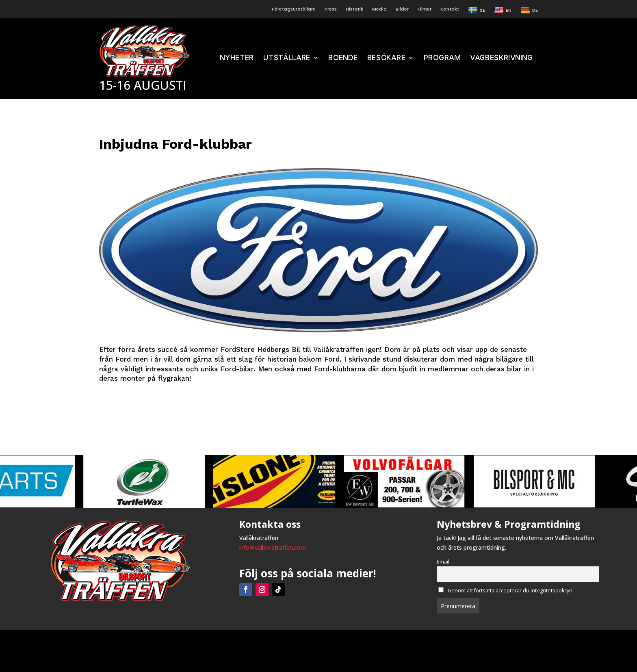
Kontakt (450, 9)
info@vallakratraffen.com (273, 547)
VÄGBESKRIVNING (502, 58)
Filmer (425, 9)
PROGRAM (442, 58)
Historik (354, 9)
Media (379, 9)
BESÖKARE (386, 58)
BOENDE (343, 58)
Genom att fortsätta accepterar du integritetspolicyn (505, 591)
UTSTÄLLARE (287, 58)
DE (529, 11)
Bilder (402, 9)
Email (443, 562)
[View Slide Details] (161, 481)
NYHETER (237, 58)
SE (477, 11)
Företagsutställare (294, 9)
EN (503, 11)
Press (331, 9)
